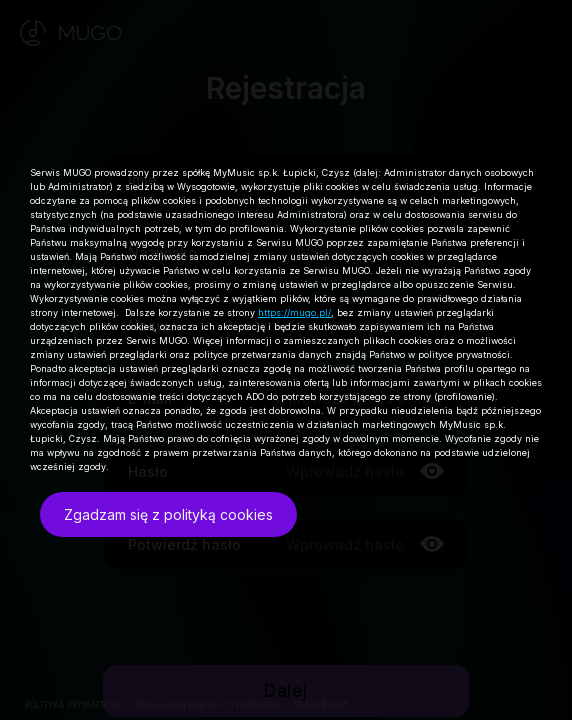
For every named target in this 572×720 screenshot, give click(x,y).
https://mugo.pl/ (294, 312)
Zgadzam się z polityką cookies (168, 514)
